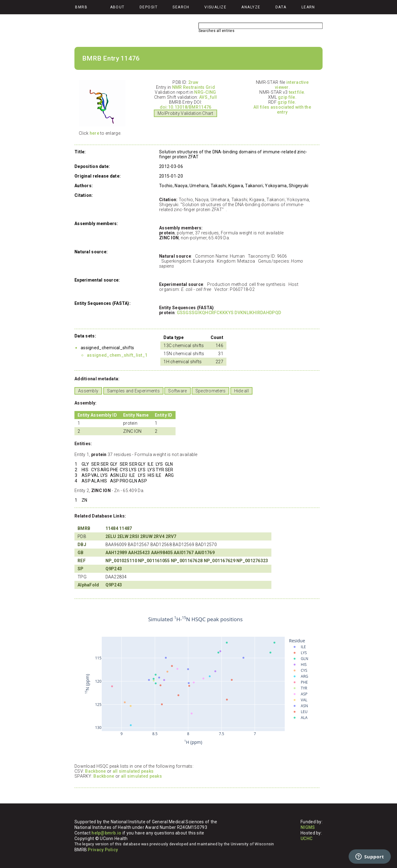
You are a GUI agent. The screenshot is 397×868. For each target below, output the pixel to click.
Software (177, 391)
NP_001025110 (121, 561)
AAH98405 (162, 553)
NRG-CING (205, 92)
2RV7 (171, 536)
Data (281, 7)
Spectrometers (211, 391)
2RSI (134, 536)
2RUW (146, 536)
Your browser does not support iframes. (195, 681)
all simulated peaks (133, 771)
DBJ (82, 545)
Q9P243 (114, 569)
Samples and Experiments (133, 391)
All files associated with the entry (282, 110)
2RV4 (159, 536)
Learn (308, 7)
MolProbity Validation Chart (185, 113)
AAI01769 (205, 553)
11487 (125, 528)
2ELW (123, 536)
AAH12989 (116, 553)
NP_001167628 (187, 561)
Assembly (88, 391)
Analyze (251, 7)
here (94, 133)
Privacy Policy (103, 850)
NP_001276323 (252, 561)
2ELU (111, 536)
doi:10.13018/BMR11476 (186, 107)
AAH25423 (139, 553)
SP (81, 569)
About (117, 7)
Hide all (241, 391)
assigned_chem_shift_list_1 (117, 355)
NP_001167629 (220, 561)
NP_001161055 (154, 561)
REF (82, 561)
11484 (112, 528)
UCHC (306, 839)
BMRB (84, 528)
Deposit (149, 7)
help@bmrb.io (106, 833)
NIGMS (308, 827)
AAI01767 (184, 553)
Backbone (95, 771)
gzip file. (287, 97)
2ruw (193, 82)
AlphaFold (88, 585)
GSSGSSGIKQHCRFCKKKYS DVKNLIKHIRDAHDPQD (229, 313)
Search (181, 7)
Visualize (215, 7)
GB (81, 553)
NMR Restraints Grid (194, 87)
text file (297, 92)
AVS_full (208, 97)
